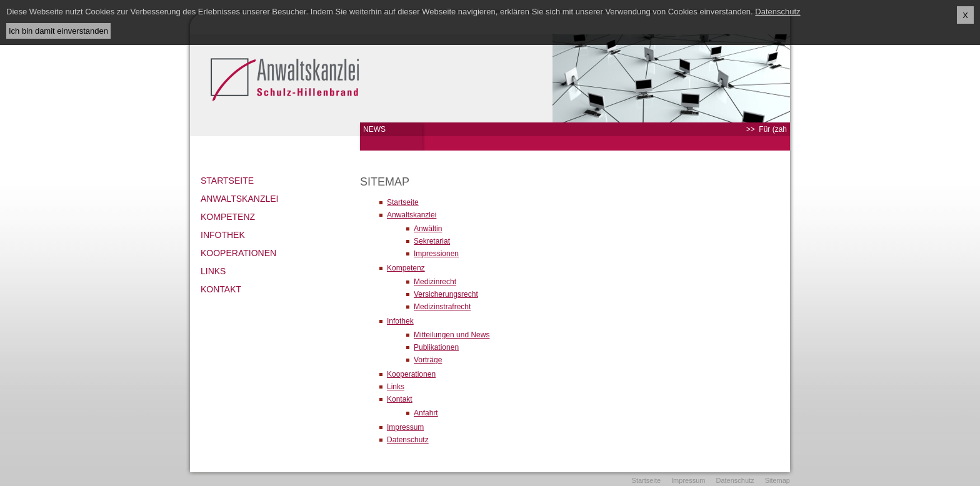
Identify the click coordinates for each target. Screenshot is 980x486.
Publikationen (436, 347)
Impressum (405, 427)
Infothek (223, 235)
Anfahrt (426, 413)
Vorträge (428, 360)
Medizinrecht (435, 282)
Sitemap (777, 480)
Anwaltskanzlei (239, 199)
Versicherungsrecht (446, 294)
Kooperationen (238, 253)
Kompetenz (228, 217)
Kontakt (221, 289)
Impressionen (436, 254)
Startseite (227, 181)
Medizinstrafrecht (442, 307)
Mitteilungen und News (452, 335)
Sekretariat (432, 241)
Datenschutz (408, 440)
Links (213, 271)
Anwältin (428, 229)
